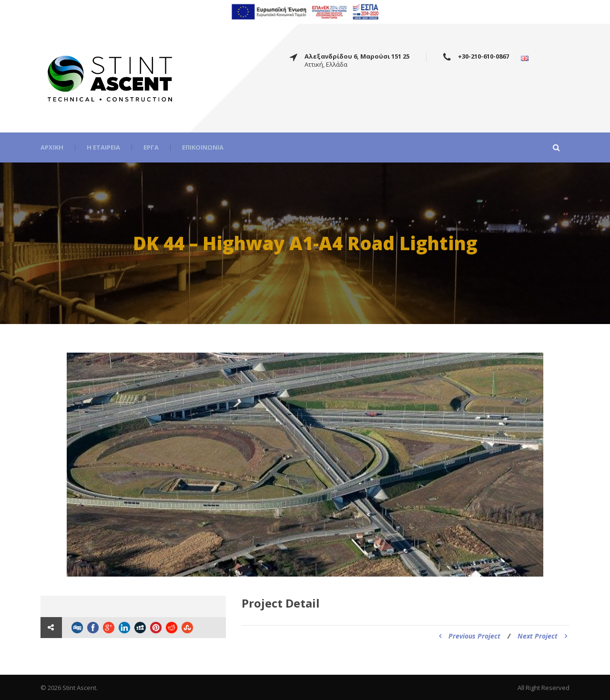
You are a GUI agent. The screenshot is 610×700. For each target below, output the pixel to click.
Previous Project (470, 636)
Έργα (151, 147)
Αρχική (52, 147)
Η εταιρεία (103, 147)
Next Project (542, 636)
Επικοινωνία (203, 147)
